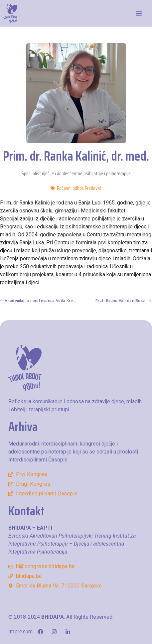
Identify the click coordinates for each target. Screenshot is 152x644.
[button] (139, 13)
